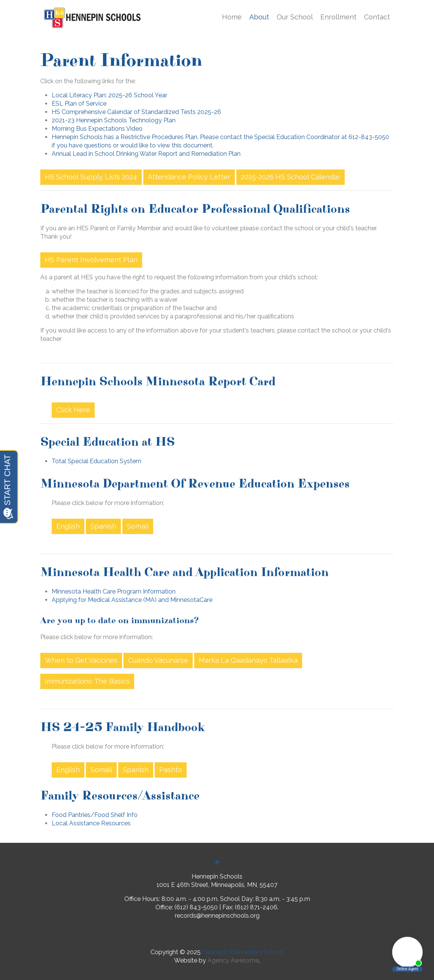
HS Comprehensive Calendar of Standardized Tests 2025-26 (136, 112)
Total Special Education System (97, 461)
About (259, 17)
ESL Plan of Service (79, 104)
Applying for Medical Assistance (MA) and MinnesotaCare (132, 600)
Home (232, 17)
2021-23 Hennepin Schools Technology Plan (114, 120)
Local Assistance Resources (91, 823)
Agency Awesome (233, 960)
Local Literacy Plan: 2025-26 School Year (109, 95)
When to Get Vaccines (81, 660)
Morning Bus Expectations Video (97, 129)
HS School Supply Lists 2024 (91, 177)
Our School (295, 17)
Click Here (73, 410)
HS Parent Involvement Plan (91, 260)
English (68, 526)
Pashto (171, 770)
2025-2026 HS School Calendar (291, 177)
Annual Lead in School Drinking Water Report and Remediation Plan (146, 154)
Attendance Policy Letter (189, 177)
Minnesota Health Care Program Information (114, 591)
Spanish (103, 526)
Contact (377, 17)
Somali (138, 526)
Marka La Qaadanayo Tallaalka (248, 660)
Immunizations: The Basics (87, 681)
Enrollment (338, 17)
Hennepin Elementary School (243, 952)
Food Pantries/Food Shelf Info (95, 815)
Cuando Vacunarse (158, 660)
